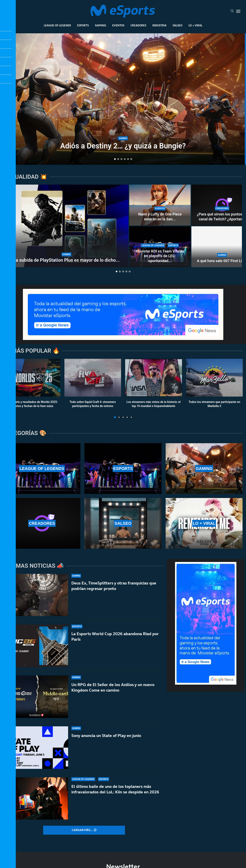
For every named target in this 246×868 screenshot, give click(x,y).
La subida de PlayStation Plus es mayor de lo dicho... (66, 260)
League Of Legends (57, 25)
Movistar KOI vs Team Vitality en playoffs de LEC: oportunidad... (160, 256)
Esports (83, 25)
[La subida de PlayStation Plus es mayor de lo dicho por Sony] (66, 226)
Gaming (101, 25)
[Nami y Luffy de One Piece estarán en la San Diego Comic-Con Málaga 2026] (160, 205)
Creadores (138, 25)
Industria (159, 25)
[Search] (232, 11)
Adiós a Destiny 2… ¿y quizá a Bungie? (123, 146)
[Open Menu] (238, 11)
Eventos (118, 25)
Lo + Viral (195, 25)
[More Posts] (84, 830)
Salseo (177, 25)
